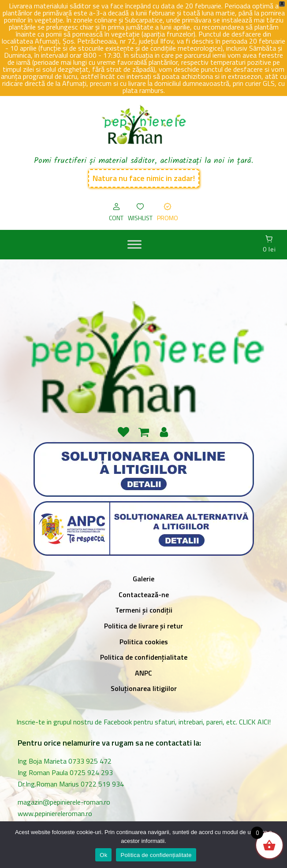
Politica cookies (144, 642)
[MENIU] (134, 245)
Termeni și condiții (144, 610)
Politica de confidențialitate (144, 657)
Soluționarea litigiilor (144, 688)
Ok (103, 855)
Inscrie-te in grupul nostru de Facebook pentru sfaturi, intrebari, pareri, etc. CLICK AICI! (143, 722)
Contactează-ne (144, 595)
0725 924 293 (91, 772)
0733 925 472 (90, 761)
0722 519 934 (102, 784)
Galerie (143, 579)
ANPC (143, 673)
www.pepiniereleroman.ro (57, 813)
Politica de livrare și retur (143, 626)
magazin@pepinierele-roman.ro (64, 802)
